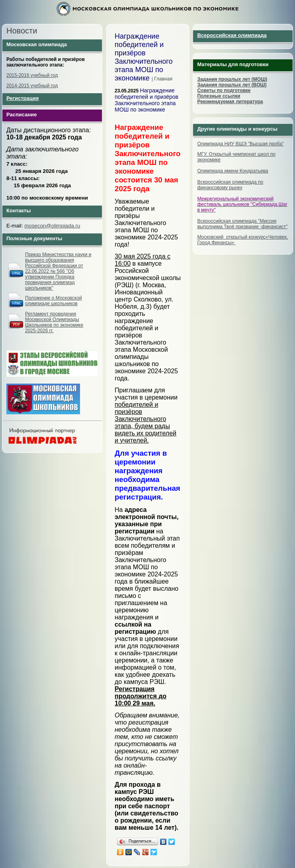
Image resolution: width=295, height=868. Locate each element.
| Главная (162, 79)
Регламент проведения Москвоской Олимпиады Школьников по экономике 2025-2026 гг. (54, 322)
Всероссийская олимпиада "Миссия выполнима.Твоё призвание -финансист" (242, 224)
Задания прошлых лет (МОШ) (232, 79)
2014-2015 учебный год (32, 86)
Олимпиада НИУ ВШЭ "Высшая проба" (240, 144)
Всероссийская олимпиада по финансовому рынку (230, 185)
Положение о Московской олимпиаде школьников (54, 301)
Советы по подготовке (224, 90)
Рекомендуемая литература (230, 102)
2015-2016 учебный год (32, 75)
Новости (22, 31)
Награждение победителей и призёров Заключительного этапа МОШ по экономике (147, 100)
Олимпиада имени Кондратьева (232, 171)
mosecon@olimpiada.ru (52, 226)
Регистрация (22, 98)
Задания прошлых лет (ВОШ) (232, 85)
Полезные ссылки (219, 96)
